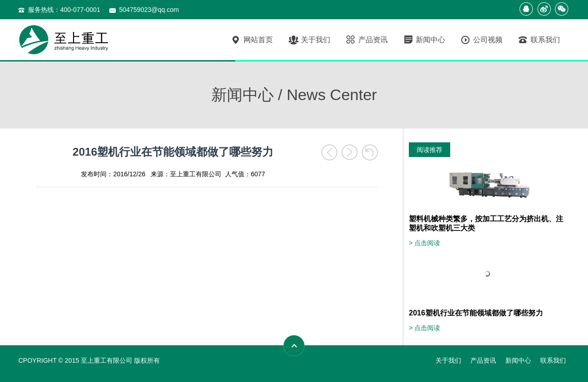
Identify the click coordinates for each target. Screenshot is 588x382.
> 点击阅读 (424, 243)
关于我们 (309, 40)
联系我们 (538, 40)
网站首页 (251, 40)
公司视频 (481, 40)
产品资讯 (366, 40)
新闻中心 (424, 40)
